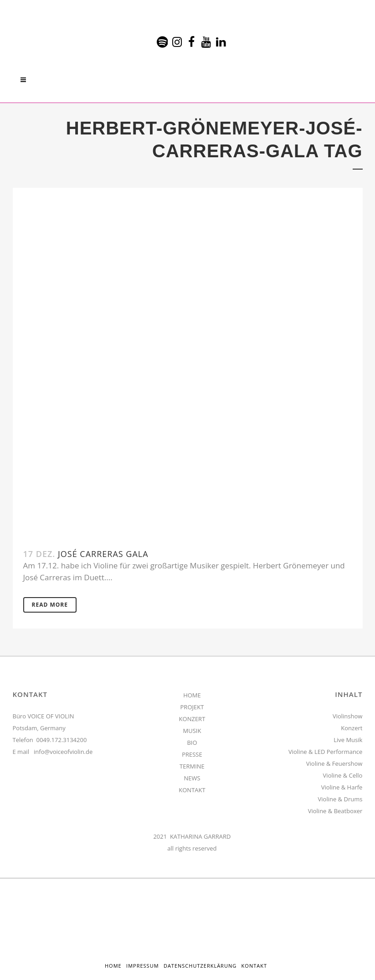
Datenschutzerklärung (200, 966)
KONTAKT (192, 790)
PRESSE (192, 754)
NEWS (192, 778)
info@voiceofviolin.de (63, 752)
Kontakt (254, 966)
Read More (50, 605)
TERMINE (192, 766)
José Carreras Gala (103, 554)
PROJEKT (192, 707)
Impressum (142, 966)
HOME (192, 695)
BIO (192, 743)
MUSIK (192, 731)
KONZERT (192, 719)
